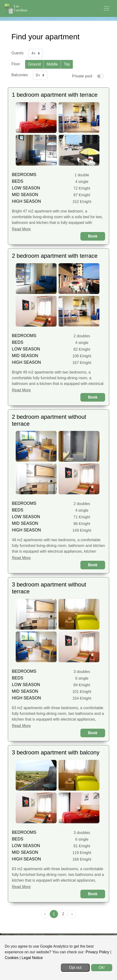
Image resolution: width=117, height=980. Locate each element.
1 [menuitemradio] (54, 914)
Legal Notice (32, 958)
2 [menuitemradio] (63, 914)
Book (93, 236)
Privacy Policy (97, 952)
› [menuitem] (72, 914)
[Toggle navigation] (107, 8)
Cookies (12, 958)
